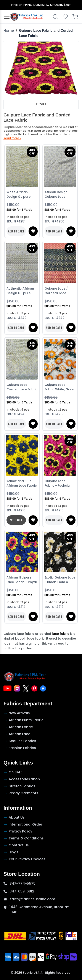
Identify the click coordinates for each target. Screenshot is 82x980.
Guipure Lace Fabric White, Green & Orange (60, 387)
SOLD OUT (16, 520)
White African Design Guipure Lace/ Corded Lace (22, 195)
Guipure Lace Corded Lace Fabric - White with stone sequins (22, 387)
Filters (41, 104)
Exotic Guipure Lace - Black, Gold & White (60, 580)
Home (9, 31)
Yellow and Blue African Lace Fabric (22, 483)
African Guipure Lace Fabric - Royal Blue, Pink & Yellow (22, 580)
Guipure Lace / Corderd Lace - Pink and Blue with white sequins (59, 291)
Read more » (12, 138)
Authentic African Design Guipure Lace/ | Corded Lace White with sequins (20, 291)
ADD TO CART (16, 231)
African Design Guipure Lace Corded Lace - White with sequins (59, 195)
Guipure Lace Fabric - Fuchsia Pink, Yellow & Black (60, 484)
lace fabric (61, 634)
